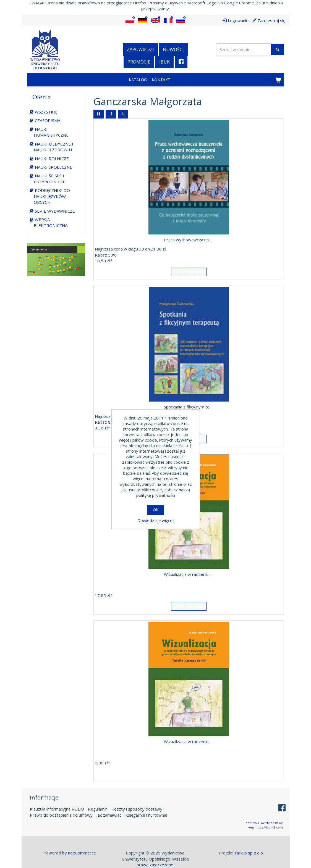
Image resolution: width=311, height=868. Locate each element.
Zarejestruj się (269, 20)
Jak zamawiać (109, 815)
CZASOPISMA (48, 120)
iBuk (164, 62)
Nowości (173, 49)
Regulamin (98, 809)
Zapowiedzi (140, 49)
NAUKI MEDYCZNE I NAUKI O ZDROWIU (53, 147)
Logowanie (236, 20)
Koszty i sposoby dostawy (137, 809)
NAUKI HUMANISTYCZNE (51, 132)
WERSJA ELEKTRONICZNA (51, 222)
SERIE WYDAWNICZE (55, 211)
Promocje (139, 62)
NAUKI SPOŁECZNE (53, 167)
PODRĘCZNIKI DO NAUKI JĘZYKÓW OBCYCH (52, 196)
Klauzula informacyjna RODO (57, 809)
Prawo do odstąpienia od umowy (61, 815)
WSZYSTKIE (46, 112)
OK (156, 510)
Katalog (138, 80)
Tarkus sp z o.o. (249, 853)
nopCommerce (82, 853)
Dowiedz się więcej (155, 520)
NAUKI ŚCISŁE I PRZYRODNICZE (49, 179)
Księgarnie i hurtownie (146, 815)
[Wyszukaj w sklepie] (244, 50)
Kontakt (161, 80)
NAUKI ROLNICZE (52, 159)
